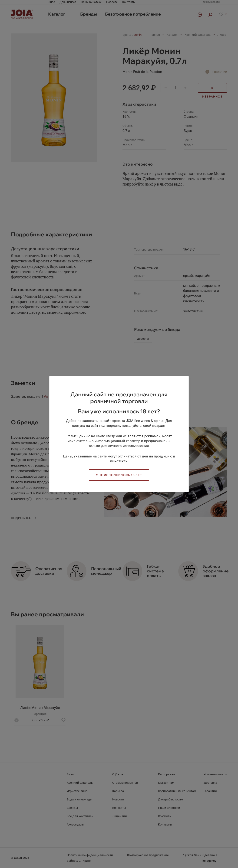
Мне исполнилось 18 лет (119, 475)
